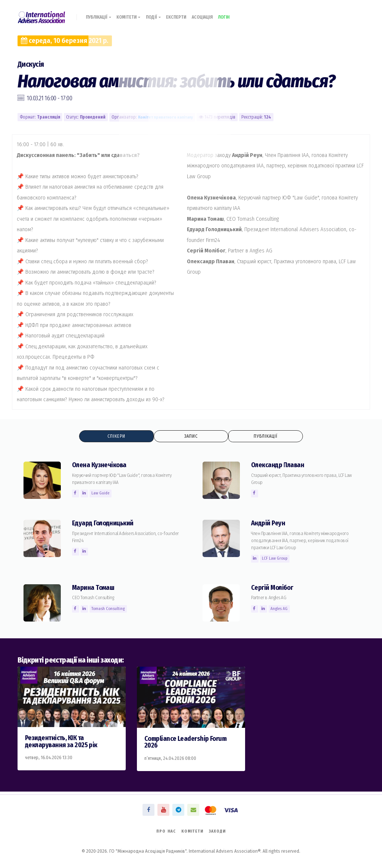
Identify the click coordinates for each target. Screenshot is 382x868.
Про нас (164, 831)
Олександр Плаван (279, 466)
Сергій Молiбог (274, 588)
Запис (191, 436)
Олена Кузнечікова (101, 466)
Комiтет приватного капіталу (168, 117)
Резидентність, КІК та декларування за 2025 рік (64, 742)
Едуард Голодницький (105, 524)
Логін (239, 14)
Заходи (220, 831)
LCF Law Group (276, 559)
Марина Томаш (94, 588)
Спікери (117, 436)
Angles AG (281, 609)
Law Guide (103, 494)
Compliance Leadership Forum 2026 (189, 743)
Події (161, 14)
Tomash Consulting (110, 609)
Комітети (134, 14)
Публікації (101, 14)
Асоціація (214, 14)
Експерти (185, 14)
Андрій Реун (269, 524)
